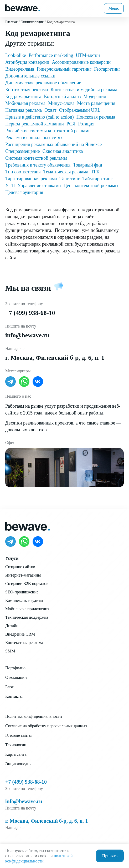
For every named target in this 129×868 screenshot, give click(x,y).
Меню (114, 8)
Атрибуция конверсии (27, 62)
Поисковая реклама (96, 117)
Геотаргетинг (107, 69)
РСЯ (71, 124)
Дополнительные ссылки (30, 76)
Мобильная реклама (25, 103)
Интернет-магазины (23, 575)
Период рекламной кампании (35, 124)
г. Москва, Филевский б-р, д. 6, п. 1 (55, 358)
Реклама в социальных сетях (34, 138)
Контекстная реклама (27, 90)
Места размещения (96, 103)
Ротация (86, 124)
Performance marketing (51, 55)
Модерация (95, 96)
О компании (16, 677)
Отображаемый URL (80, 110)
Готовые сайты (19, 735)
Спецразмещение (23, 151)
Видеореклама (20, 69)
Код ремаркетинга (23, 96)
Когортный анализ (62, 96)
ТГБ (95, 172)
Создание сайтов (20, 567)
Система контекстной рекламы (36, 158)
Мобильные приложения (27, 609)
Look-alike (16, 55)
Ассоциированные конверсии (81, 62)
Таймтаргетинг (97, 179)
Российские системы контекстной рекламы (48, 131)
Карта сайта (16, 754)
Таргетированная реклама (31, 179)
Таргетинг (69, 179)
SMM (10, 651)
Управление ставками (39, 186)
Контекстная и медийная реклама (84, 90)
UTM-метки (88, 55)
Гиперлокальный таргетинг (64, 69)
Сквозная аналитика (63, 151)
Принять (110, 856)
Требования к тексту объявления (38, 165)
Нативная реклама (24, 110)
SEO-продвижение (22, 592)
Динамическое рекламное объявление (43, 83)
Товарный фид (87, 165)
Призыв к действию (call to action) (40, 117)
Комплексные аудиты (24, 600)
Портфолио (15, 668)
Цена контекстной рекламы (91, 186)
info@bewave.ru (27, 335)
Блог (9, 687)
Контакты (14, 696)
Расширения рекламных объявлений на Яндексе (53, 144)
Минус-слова (61, 103)
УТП (10, 186)
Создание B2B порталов (27, 584)
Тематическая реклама (66, 172)
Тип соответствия (23, 172)
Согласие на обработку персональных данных (46, 726)
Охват (50, 110)
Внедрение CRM (20, 634)
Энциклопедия (18, 764)
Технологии (16, 745)
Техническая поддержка (27, 617)
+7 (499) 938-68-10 (30, 313)
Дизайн (12, 626)
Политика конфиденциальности (34, 716)
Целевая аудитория (24, 192)
